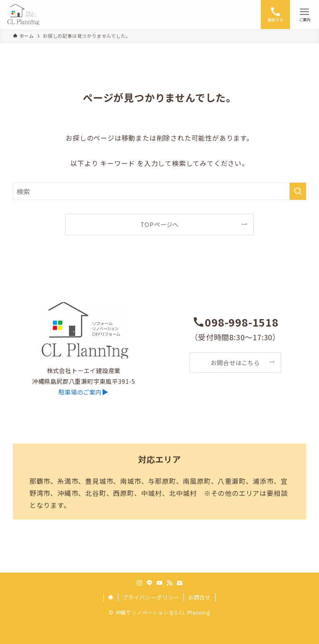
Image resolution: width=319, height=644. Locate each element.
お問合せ (200, 597)
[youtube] (159, 583)
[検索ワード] (160, 191)
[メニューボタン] (304, 15)
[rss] (169, 583)
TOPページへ (160, 224)
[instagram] (140, 583)
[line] (150, 583)
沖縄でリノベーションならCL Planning (163, 612)
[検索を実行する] (298, 191)
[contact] (179, 583)
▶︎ (83, 392)
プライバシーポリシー (151, 597)
